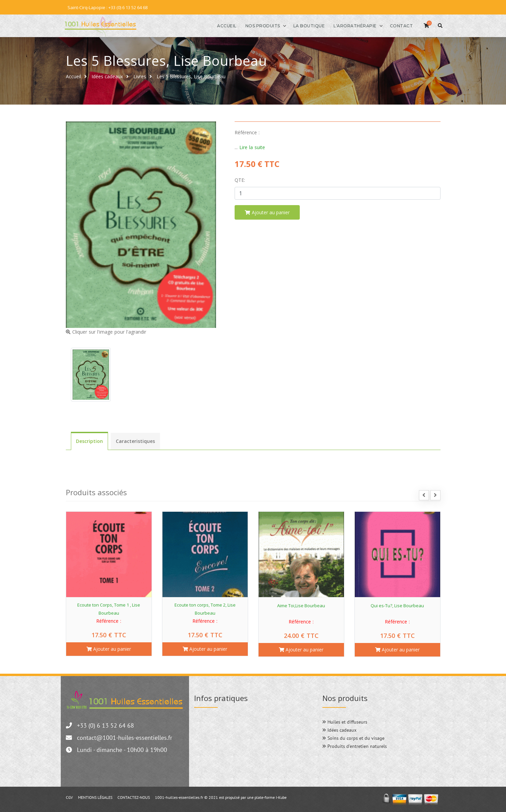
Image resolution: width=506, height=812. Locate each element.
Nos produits (260, 25)
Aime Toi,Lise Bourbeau (301, 605)
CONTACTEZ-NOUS (134, 797)
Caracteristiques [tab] (135, 441)
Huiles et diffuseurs (345, 722)
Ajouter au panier (109, 649)
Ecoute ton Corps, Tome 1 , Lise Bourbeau (109, 609)
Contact (399, 25)
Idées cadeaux (107, 76)
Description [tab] (89, 441)
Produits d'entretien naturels (355, 746)
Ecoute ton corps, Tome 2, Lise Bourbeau (205, 609)
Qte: (240, 180)
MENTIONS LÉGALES (95, 797)
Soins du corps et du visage (353, 738)
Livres (140, 76)
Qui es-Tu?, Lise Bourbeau (397, 605)
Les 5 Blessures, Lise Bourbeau (191, 76)
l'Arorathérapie (353, 25)
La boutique (307, 25)
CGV (69, 797)
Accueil (224, 25)
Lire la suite (252, 147)
